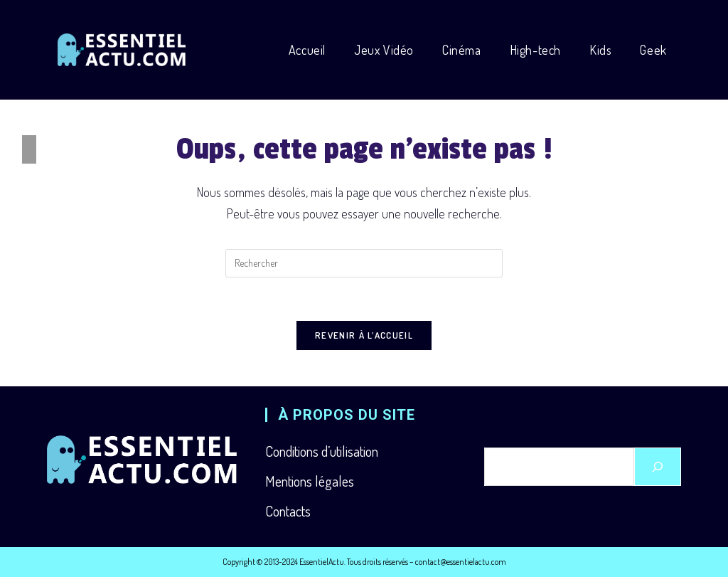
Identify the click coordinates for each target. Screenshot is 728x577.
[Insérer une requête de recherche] (364, 263)
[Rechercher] (658, 467)
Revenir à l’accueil (364, 335)
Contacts (288, 511)
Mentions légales (310, 481)
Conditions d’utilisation (322, 451)
